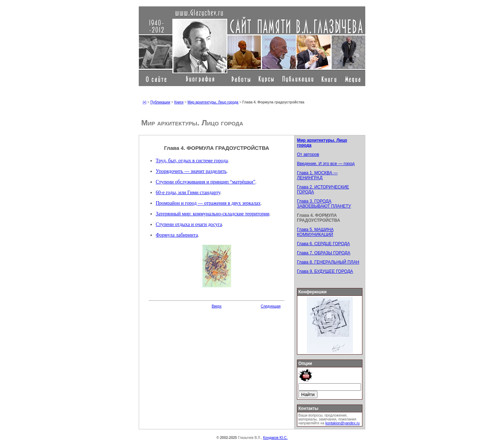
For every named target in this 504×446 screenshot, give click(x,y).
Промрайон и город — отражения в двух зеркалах (208, 203)
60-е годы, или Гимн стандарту (188, 193)
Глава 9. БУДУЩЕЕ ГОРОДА (325, 271)
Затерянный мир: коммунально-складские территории (213, 214)
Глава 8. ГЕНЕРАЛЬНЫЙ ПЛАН (328, 262)
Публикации (160, 102)
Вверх (217, 306)
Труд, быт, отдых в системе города (192, 161)
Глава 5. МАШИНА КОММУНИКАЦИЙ (315, 232)
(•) (144, 102)
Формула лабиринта (177, 235)
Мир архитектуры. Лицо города (213, 102)
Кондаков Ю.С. (275, 438)
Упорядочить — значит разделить (191, 171)
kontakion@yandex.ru (342, 423)
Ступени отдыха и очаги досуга (189, 224)
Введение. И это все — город (326, 164)
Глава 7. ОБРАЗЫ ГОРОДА (324, 253)
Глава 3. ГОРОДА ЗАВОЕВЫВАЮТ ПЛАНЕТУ (324, 204)
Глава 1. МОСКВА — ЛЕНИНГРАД (317, 175)
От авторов (308, 154)
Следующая (271, 306)
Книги (179, 102)
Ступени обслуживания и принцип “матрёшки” (205, 182)
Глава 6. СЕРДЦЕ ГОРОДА (323, 244)
